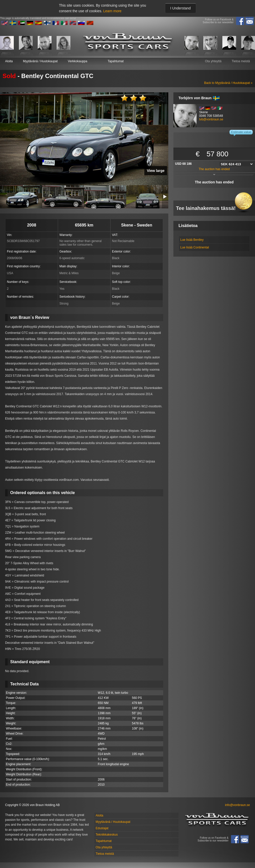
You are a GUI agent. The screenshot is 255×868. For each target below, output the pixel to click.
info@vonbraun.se (237, 805)
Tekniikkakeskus (107, 835)
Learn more (112, 11)
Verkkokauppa (78, 61)
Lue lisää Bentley (192, 240)
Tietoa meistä (241, 61)
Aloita (9, 61)
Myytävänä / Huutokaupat (40, 61)
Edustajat (102, 828)
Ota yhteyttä (213, 61)
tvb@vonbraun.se (211, 119)
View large (156, 171)
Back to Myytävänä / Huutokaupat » (228, 83)
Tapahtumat (116, 61)
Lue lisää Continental (195, 247)
